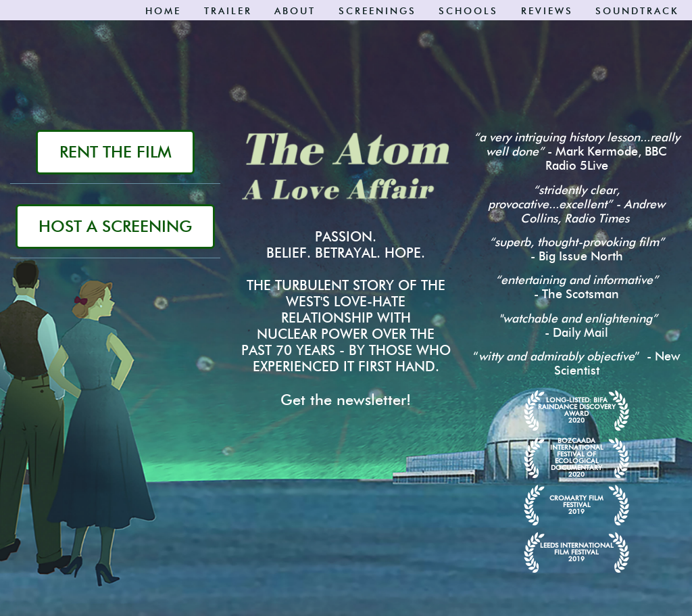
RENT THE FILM (116, 152)
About (295, 11)
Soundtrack (637, 11)
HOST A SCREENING (115, 226)
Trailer (228, 11)
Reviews (547, 11)
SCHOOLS (468, 11)
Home (163, 11)
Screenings (377, 11)
